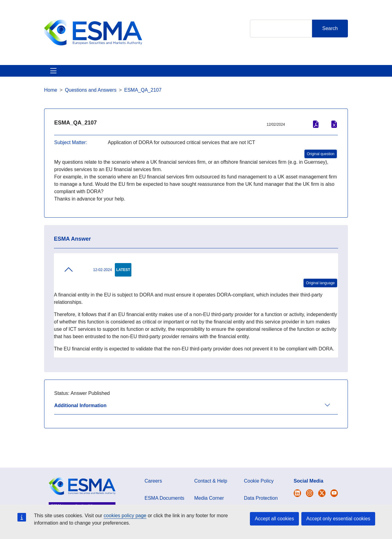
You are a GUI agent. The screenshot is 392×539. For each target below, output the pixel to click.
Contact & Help (313, 78)
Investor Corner (206, 78)
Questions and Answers (91, 105)
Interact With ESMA (260, 78)
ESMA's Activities (96, 78)
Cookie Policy (259, 496)
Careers (153, 496)
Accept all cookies (274, 519)
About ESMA (51, 78)
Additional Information (80, 420)
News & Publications (152, 78)
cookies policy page (125, 516)
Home (51, 105)
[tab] (196, 423)
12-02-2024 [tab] (88, 284)
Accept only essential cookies (338, 519)
